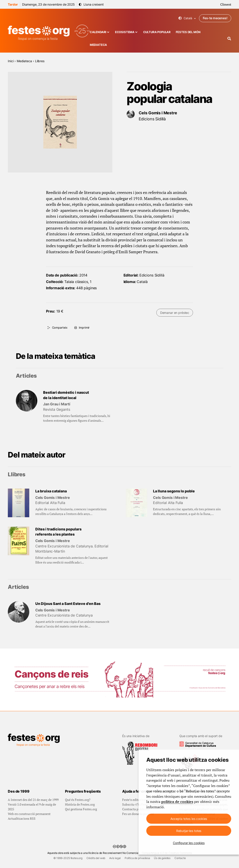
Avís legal (115, 858)
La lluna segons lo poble (174, 491)
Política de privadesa (137, 858)
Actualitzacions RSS (22, 818)
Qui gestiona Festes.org (81, 809)
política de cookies (177, 802)
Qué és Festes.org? (78, 800)
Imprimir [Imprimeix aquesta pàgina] (84, 328)
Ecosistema (125, 32)
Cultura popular (157, 32)
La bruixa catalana (51, 491)
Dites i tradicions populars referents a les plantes (58, 532)
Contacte (180, 858)
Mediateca (99, 45)
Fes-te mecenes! (215, 18)
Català (187, 18)
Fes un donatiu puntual (138, 814)
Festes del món (188, 32)
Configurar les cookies (189, 843)
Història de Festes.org (80, 804)
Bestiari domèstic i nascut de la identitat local (66, 395)
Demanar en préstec (175, 313)
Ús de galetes (162, 858)
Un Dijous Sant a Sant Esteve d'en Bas (68, 604)
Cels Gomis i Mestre (158, 113)
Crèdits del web (96, 858)
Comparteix (60, 328)
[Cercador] (229, 39)
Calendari (98, 32)
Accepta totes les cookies (189, 819)
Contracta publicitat (136, 809)
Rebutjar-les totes (189, 831)
